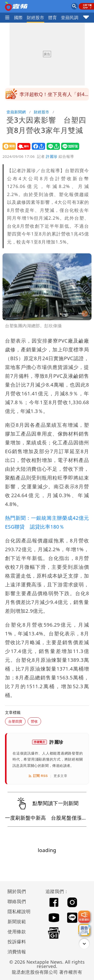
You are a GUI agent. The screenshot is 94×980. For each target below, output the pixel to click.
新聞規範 (17, 921)
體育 (53, 17)
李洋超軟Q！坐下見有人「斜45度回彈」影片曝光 (54, 96)
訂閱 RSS (38, 776)
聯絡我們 (17, 901)
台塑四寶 (15, 721)
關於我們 (17, 891)
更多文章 (60, 776)
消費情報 (17, 952)
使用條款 (17, 931)
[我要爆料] (84, 917)
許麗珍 (52, 156)
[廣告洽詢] (84, 930)
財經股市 (36, 17)
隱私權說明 (17, 911)
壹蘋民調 (70, 17)
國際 (18, 17)
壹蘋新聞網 (16, 112)
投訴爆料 (17, 942)
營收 (34, 721)
